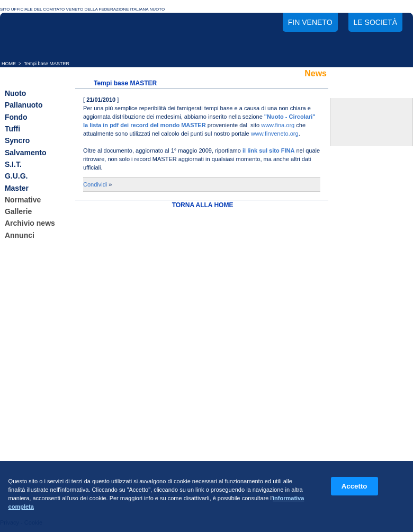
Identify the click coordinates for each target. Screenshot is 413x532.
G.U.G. (16, 176)
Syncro (17, 141)
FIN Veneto (310, 22)
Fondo (16, 117)
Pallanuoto (24, 105)
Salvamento (26, 153)
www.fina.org (278, 125)
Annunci (20, 235)
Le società (375, 22)
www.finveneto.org (275, 134)
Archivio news (30, 224)
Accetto (354, 486)
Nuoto (15, 93)
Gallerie (18, 211)
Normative (23, 200)
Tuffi (12, 129)
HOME (9, 64)
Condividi (95, 184)
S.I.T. (13, 164)
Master (17, 188)
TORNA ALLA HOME (203, 205)
